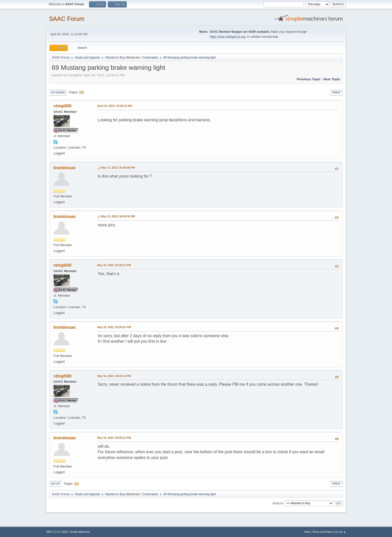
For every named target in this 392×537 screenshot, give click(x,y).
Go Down (58, 93)
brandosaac (65, 168)
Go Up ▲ (340, 532)
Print (336, 93)
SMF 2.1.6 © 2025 (57, 532)
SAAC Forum (67, 19)
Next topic (332, 79)
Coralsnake (150, 58)
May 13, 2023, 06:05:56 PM (118, 168)
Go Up (55, 484)
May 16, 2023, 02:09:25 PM (114, 327)
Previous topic (309, 79)
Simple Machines (80, 532)
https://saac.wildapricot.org (227, 37)
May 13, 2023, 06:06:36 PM (118, 216)
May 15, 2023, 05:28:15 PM (114, 265)
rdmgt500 (62, 106)
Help (307, 532)
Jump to (278, 503)
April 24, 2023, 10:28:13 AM (114, 106)
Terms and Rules (322, 532)
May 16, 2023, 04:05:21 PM (114, 438)
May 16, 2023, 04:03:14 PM (114, 376)
